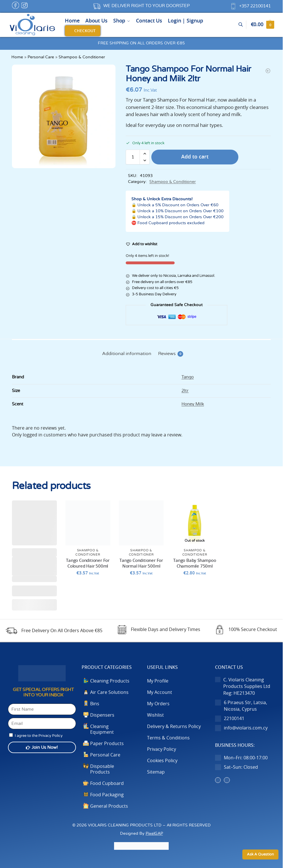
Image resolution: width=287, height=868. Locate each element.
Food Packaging (107, 795)
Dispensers (102, 715)
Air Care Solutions (109, 692)
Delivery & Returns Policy (174, 727)
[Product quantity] (133, 157)
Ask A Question (260, 854)
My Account (160, 692)
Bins (95, 704)
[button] (263, 25)
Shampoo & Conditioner (82, 57)
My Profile (158, 681)
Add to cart (195, 157)
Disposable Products (102, 769)
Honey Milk (193, 404)
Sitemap (156, 772)
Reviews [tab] (171, 354)
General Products (109, 806)
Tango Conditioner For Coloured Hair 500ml (88, 563)
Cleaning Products (110, 681)
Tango (188, 377)
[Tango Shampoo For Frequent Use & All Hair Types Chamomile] (268, 71)
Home (17, 57)
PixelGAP (154, 833)
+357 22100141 (255, 6)
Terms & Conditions (168, 738)
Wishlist (155, 715)
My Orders (158, 704)
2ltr (185, 391)
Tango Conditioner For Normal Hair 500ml (141, 563)
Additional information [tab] (127, 354)
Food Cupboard (107, 784)
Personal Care (41, 57)
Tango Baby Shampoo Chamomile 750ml (195, 563)
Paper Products (107, 744)
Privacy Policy (162, 749)
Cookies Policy (162, 761)
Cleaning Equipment (102, 729)
